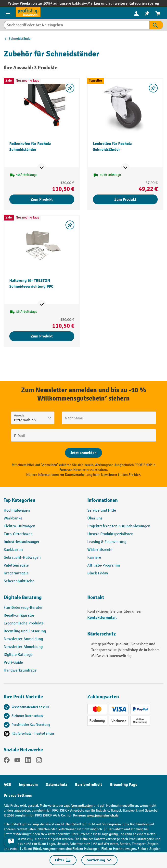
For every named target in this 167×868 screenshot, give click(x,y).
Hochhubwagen (17, 511)
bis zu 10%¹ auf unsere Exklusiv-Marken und (70, 4)
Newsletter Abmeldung (23, 647)
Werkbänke (13, 518)
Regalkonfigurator (19, 615)
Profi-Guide (13, 663)
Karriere (94, 558)
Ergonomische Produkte (24, 623)
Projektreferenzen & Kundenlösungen (119, 526)
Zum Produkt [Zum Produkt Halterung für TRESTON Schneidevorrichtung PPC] (42, 336)
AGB (7, 785)
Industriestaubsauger (22, 542)
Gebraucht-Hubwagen (22, 558)
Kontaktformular (102, 618)
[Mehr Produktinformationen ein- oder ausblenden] (42, 168)
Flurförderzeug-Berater (23, 608)
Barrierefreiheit (89, 785)
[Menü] (8, 13)
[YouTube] (17, 761)
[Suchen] (156, 25)
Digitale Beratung (23, 597)
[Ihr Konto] (136, 13)
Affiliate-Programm (104, 565)
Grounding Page (124, 785)
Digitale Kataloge (18, 655)
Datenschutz (56, 785)
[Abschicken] (83, 453)
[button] (42, 599)
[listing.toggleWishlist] (70, 88)
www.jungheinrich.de (103, 815)
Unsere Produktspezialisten (110, 534)
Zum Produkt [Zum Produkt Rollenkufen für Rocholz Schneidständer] (42, 199)
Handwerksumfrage (20, 670)
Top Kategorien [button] (19, 500)
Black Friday (98, 573)
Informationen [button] (103, 500)
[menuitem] (136, 13)
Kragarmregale (16, 573)
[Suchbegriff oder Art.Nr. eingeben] (77, 25)
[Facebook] (7, 761)
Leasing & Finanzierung (107, 542)
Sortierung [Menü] (99, 860)
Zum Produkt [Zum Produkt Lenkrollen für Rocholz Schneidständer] (125, 199)
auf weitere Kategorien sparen (134, 4)
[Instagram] (39, 761)
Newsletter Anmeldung (23, 639)
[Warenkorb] (158, 13)
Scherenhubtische (19, 581)
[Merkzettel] (147, 13)
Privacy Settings (18, 795)
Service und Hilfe (102, 511)
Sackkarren (13, 550)
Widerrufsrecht (100, 550)
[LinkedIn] (28, 761)
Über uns (95, 518)
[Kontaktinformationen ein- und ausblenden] (11, 841)
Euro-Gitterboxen (18, 534)
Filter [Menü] (63, 860)
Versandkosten (82, 806)
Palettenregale (16, 565)
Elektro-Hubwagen (19, 526)
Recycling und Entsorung (25, 631)
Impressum (28, 785)
